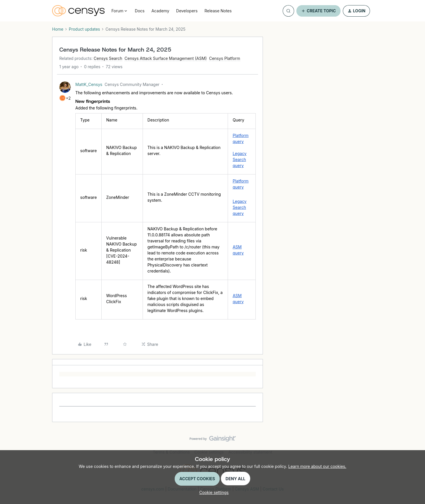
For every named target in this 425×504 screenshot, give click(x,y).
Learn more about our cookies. (317, 466)
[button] (318, 11)
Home (58, 29)
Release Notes (218, 11)
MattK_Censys (89, 84)
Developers (187, 11)
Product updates (84, 29)
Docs (140, 11)
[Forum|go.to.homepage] (78, 11)
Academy (160, 11)
